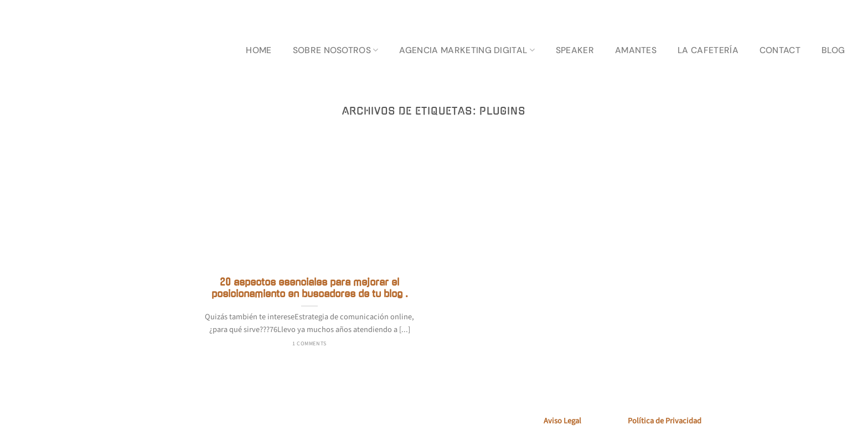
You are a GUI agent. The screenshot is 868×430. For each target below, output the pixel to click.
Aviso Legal (562, 421)
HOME (259, 50)
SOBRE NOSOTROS (336, 50)
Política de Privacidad (665, 421)
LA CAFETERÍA (708, 50)
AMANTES (636, 50)
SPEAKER (575, 50)
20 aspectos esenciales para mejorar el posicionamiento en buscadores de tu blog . (310, 288)
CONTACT (780, 50)
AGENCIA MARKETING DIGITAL (467, 50)
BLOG (833, 50)
